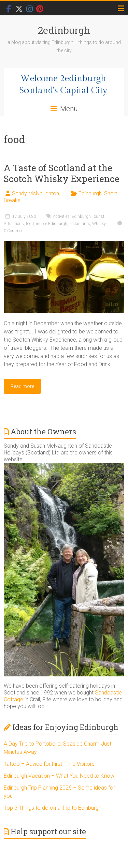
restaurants (80, 224)
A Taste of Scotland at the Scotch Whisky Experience (62, 173)
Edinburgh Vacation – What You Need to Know (59, 776)
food (30, 224)
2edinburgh (64, 30)
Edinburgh (90, 193)
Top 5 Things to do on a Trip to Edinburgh (53, 808)
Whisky (99, 224)
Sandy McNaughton (35, 193)
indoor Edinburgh (52, 224)
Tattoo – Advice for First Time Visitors (49, 764)
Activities (61, 216)
